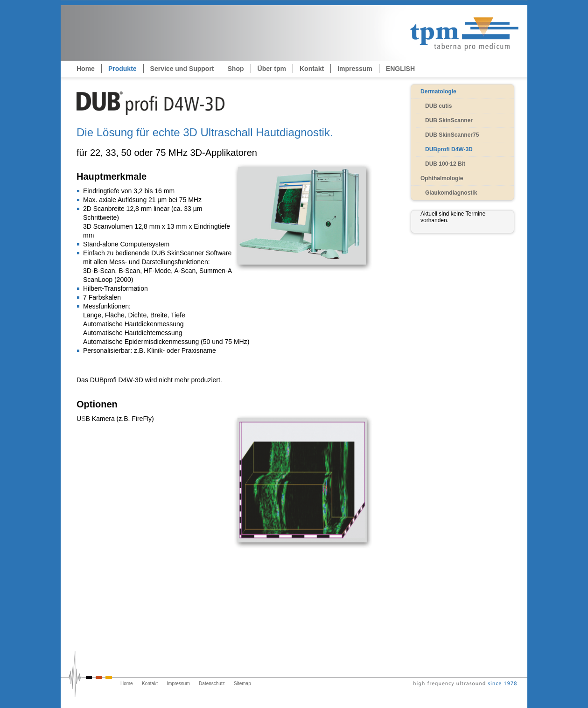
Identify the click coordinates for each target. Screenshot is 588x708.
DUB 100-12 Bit (445, 164)
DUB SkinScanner (449, 120)
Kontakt (312, 69)
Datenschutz (212, 683)
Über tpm (272, 69)
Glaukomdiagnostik (451, 193)
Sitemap (242, 683)
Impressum (355, 69)
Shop (236, 69)
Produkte (122, 69)
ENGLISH (400, 69)
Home (86, 69)
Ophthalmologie (442, 178)
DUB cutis (438, 106)
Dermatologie (438, 91)
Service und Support (182, 69)
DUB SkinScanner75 (452, 135)
